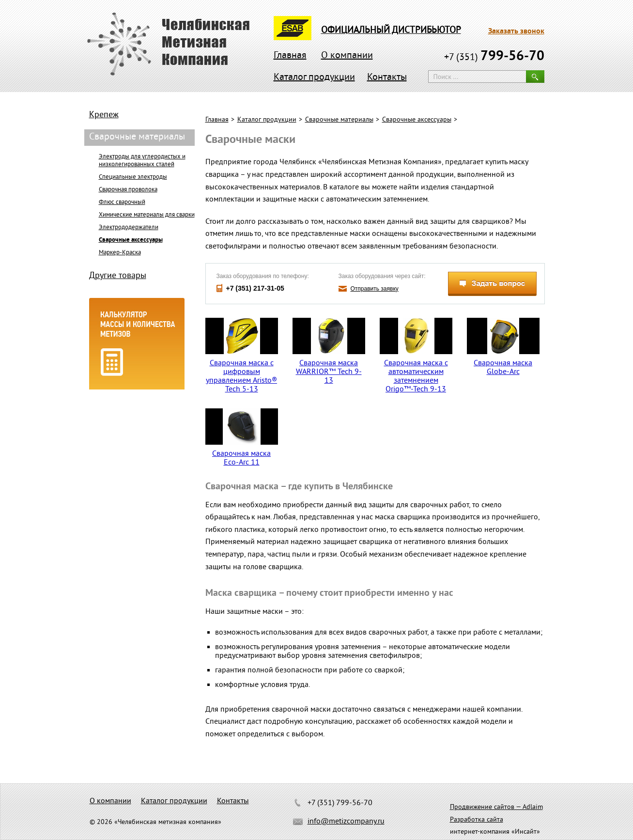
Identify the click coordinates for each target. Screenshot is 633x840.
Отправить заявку (375, 289)
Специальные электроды (133, 177)
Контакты (387, 78)
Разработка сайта (477, 820)
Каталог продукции (314, 78)
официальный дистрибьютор (391, 31)
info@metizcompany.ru (346, 822)
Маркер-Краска (120, 253)
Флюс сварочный (122, 202)
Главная (290, 56)
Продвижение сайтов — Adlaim (496, 807)
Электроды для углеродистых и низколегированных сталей (142, 161)
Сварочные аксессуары (417, 120)
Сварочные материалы (339, 120)
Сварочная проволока (128, 190)
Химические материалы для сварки (147, 215)
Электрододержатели (129, 228)
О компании (347, 56)
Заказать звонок (516, 31)
